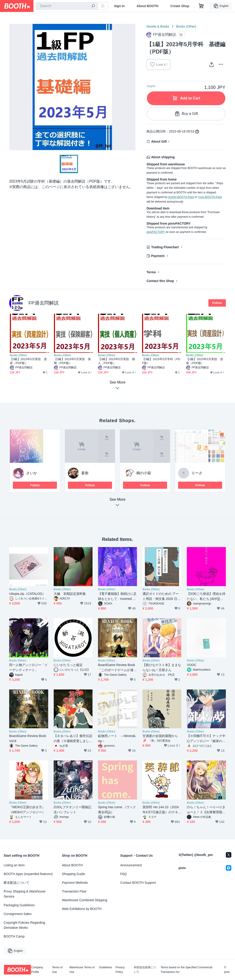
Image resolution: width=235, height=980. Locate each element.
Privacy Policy (120, 970)
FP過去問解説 (44, 303)
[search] (93, 6)
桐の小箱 (144, 473)
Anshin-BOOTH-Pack (181, 197)
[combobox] (67, 6)
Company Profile (37, 970)
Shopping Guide (73, 874)
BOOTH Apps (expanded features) (28, 874)
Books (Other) (186, 26)
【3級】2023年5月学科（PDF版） (161, 361)
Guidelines (105, 967)
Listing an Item (14, 865)
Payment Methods (75, 883)
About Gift (159, 141)
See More (117, 504)
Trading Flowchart (165, 247)
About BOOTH (147, 6)
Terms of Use (57, 970)
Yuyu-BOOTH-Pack (210, 197)
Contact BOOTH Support (138, 883)
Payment (158, 256)
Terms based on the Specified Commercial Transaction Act (186, 970)
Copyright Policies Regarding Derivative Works (24, 925)
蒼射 (85, 473)
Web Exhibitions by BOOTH (82, 909)
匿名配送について (17, 883)
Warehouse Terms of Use (82, 970)
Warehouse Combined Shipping (85, 900)
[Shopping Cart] (201, 6)
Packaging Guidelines (19, 905)
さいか (32, 473)
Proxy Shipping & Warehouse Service (25, 894)
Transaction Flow (74, 891)
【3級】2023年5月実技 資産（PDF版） (28, 361)
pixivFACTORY (156, 232)
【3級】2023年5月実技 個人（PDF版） (117, 361)
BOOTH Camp (14, 936)
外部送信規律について (145, 970)
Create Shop (180, 6)
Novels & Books (158, 26)
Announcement (131, 865)
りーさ (197, 473)
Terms (151, 272)
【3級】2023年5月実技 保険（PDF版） (73, 361)
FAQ (123, 874)
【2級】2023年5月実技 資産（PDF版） (205, 361)
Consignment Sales (18, 914)
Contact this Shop (160, 281)
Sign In (119, 6)
